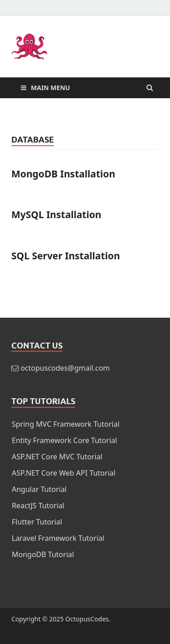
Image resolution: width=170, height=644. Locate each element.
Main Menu (50, 88)
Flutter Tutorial (37, 522)
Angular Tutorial (39, 489)
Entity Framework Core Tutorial (64, 440)
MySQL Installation (56, 215)
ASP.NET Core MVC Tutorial (57, 457)
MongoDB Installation (63, 174)
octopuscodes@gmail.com (65, 368)
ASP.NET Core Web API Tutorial (64, 473)
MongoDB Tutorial (43, 554)
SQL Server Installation (66, 256)
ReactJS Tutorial (38, 506)
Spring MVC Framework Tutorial (66, 424)
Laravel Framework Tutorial (58, 538)
